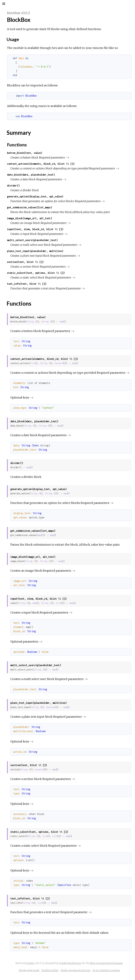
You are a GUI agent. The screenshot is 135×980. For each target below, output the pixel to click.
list (33, 363)
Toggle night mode (29, 970)
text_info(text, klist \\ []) (27, 284)
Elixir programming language (106, 963)
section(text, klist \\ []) (25, 262)
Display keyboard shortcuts (75, 970)
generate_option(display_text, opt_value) (35, 196)
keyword (59, 363)
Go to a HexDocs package (106, 970)
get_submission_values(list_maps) (30, 207)
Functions (17, 145)
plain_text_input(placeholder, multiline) (35, 251)
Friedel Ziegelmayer (70, 963)
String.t (31, 322)
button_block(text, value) (25, 153)
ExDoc (31, 963)
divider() (13, 186)
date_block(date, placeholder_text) (31, 175)
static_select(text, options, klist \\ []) (36, 273)
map (61, 322)
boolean (50, 707)
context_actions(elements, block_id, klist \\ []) (41, 164)
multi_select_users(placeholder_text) (32, 240)
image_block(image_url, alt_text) (30, 218)
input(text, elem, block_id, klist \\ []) (35, 229)
